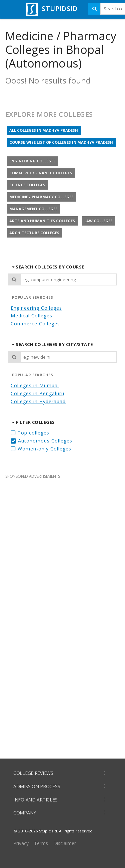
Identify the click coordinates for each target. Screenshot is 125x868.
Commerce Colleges (35, 324)
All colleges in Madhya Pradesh (44, 130)
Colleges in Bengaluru (37, 393)
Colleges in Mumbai (35, 385)
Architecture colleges (34, 233)
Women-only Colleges (41, 449)
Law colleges (98, 221)
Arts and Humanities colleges (42, 221)
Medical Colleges (31, 316)
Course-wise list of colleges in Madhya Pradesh (61, 142)
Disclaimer (65, 843)
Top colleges (30, 433)
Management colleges (33, 209)
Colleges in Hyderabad (38, 401)
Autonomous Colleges (41, 441)
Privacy (21, 843)
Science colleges (27, 185)
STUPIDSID (51, 8)
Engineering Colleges (36, 308)
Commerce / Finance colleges (41, 173)
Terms (41, 843)
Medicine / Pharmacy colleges (41, 197)
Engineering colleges (32, 161)
